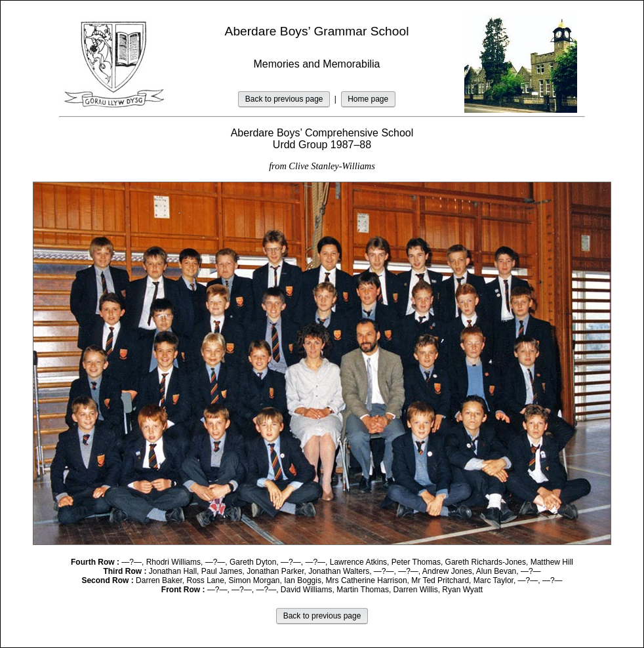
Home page (368, 99)
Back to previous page (284, 99)
